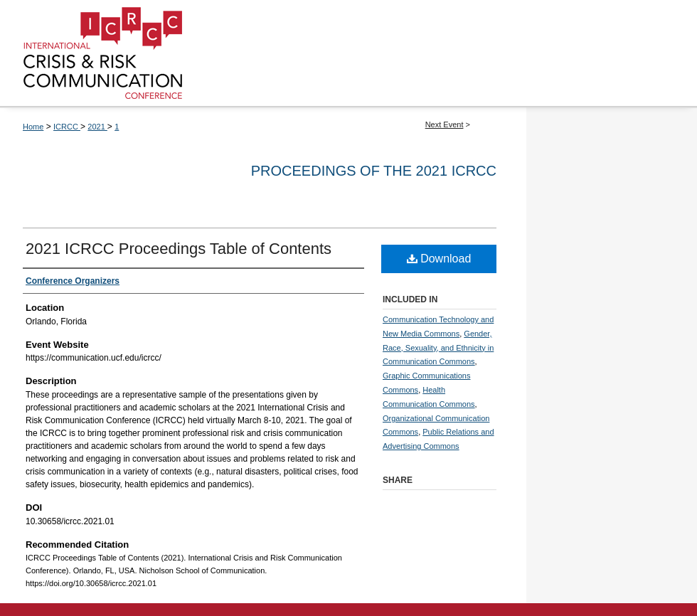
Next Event (445, 124)
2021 (97, 127)
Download (439, 259)
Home (33, 127)
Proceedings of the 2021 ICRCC (374, 171)
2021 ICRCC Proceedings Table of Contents (179, 249)
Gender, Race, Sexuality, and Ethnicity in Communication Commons (438, 348)
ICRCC (67, 127)
